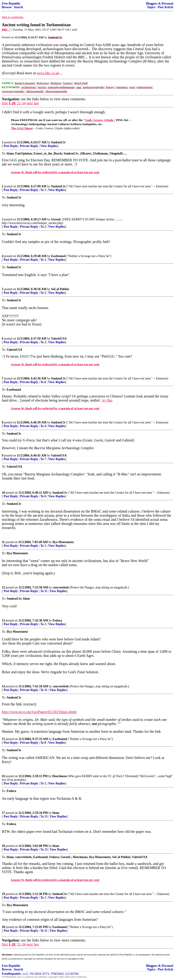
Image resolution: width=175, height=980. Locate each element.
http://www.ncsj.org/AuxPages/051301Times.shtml (39, 712)
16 (3, 776)
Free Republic (11, 4)
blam (56, 813)
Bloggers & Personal (160, 4)
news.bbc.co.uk (48, 73)
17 (3, 813)
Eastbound (58, 256)
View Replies (49, 146)
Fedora (57, 620)
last (36, 103)
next (30, 103)
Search (18, 7)
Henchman (59, 776)
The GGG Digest (22, 128)
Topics (151, 7)
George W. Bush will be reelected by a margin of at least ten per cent (55, 172)
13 (3, 620)
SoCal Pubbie (60, 289)
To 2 (43, 227)
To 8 (43, 743)
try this (107, 400)
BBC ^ (6, 30)
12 (3, 587)
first (5, 103)
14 (3, 686)
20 (3, 927)
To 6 (43, 382)
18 (3, 846)
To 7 (43, 459)
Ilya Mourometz (63, 542)
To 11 (44, 591)
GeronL (56, 219)
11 (3, 542)
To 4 (43, 426)
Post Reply (11, 146)
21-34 (21, 103)
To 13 (44, 816)
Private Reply (29, 146)
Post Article (165, 7)
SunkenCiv (58, 142)
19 (3, 894)
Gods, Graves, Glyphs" (100, 120)
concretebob (61, 587)
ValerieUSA (59, 339)
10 (3, 493)
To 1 (43, 190)
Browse (7, 7)
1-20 (12, 103)
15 (3, 739)
